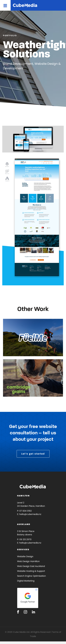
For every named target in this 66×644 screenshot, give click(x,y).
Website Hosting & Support (31, 571)
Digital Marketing (26, 581)
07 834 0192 (26, 511)
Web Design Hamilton (28, 561)
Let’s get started (33, 454)
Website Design (25, 556)
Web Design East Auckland (31, 566)
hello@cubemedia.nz (30, 514)
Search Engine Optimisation (31, 576)
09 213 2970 (25, 539)
